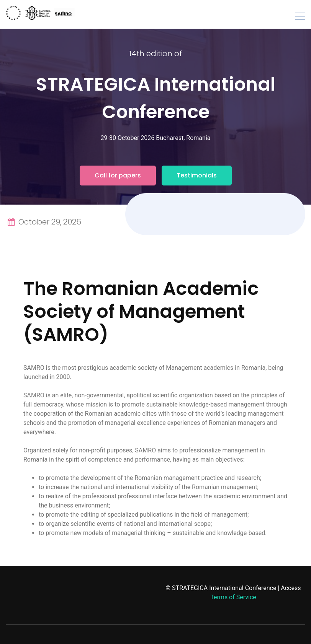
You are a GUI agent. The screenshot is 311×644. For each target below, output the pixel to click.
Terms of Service (233, 597)
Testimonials (197, 175)
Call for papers (118, 175)
